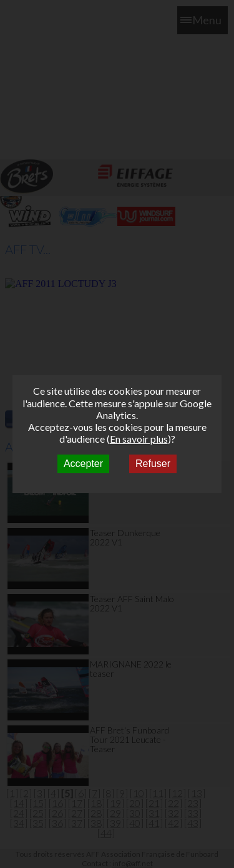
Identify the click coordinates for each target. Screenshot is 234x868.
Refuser (153, 464)
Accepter (83, 464)
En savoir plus (139, 439)
